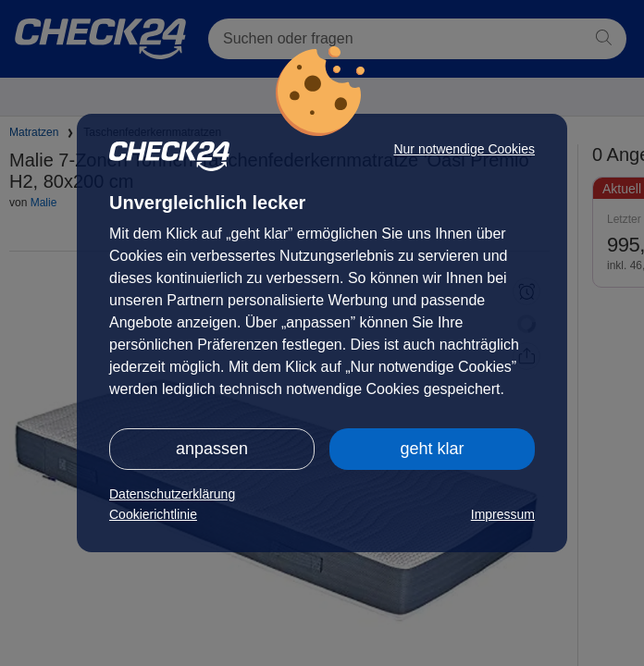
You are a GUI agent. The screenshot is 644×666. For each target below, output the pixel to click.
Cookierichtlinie (153, 514)
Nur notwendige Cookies (464, 149)
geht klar (432, 449)
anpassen (212, 449)
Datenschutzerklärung (172, 494)
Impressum (503, 514)
